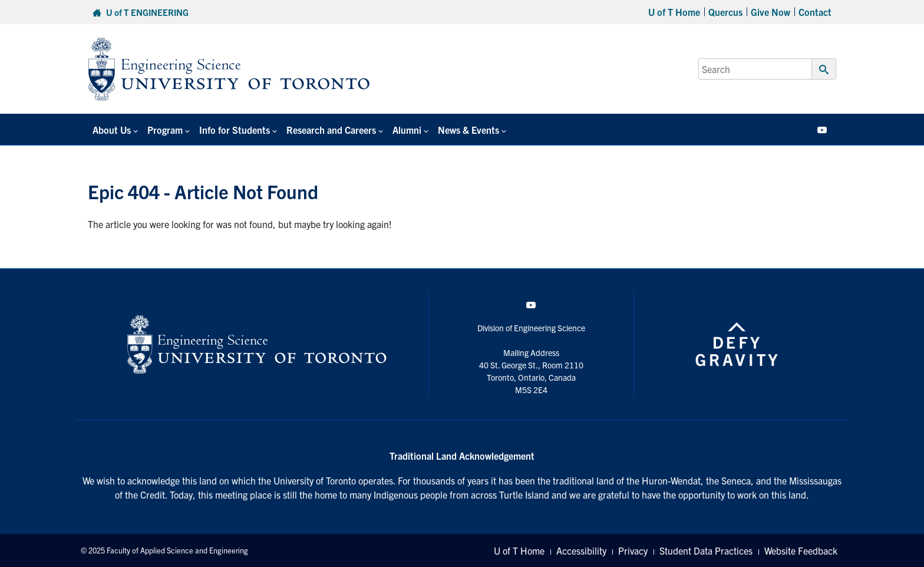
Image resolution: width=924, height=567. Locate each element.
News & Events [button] (468, 130)
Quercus (725, 12)
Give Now (770, 12)
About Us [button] (112, 130)
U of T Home (674, 12)
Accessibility (581, 550)
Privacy (633, 550)
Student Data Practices (706, 550)
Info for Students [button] (235, 130)
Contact (815, 12)
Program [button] (165, 130)
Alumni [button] (407, 130)
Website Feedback (801, 550)
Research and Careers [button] (331, 130)
